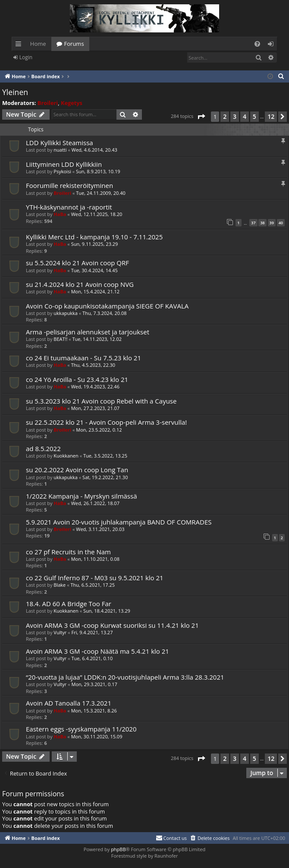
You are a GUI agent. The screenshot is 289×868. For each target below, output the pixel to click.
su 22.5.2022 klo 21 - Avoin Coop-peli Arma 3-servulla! (106, 422)
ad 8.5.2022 (43, 448)
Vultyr (60, 632)
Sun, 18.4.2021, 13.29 (107, 611)
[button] (201, 117)
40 (281, 223)
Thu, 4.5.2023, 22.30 (93, 365)
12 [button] (271, 116)
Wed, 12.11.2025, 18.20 (97, 214)
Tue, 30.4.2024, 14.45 (94, 270)
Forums (74, 44)
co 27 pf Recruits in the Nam (68, 552)
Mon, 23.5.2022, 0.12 (99, 430)
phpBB (118, 849)
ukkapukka (66, 313)
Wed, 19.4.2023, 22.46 (95, 386)
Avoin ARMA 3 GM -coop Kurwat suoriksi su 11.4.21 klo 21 (112, 625)
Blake (60, 585)
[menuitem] (257, 44)
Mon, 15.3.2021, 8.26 (94, 711)
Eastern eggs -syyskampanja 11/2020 (81, 729)
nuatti (60, 150)
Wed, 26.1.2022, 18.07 (95, 503)
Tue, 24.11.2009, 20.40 (101, 193)
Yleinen (15, 92)
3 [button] (235, 116)
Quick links (20, 45)
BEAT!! (60, 339)
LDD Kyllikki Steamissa (60, 143)
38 (262, 223)
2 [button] (225, 116)
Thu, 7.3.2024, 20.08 (105, 313)
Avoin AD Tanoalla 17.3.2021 (69, 703)
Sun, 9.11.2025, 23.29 (95, 244)
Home (38, 44)
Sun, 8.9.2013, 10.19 (98, 171)
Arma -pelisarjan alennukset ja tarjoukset (88, 332)
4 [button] (245, 116)
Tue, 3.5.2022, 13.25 (105, 456)
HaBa (60, 214)
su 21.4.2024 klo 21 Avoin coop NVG (80, 284)
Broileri (48, 103)
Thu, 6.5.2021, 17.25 (93, 585)
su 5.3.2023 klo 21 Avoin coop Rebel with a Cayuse (101, 401)
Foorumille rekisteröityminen (69, 185)
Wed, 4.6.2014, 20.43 (94, 150)
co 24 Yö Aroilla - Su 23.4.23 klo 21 (77, 379)
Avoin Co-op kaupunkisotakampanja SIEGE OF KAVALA (107, 306)
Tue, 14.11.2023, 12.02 (97, 339)
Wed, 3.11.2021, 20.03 (100, 529)
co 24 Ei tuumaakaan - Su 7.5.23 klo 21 (83, 358)
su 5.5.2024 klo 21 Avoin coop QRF (77, 263)
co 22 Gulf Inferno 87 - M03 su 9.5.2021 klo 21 (95, 578)
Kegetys (72, 103)
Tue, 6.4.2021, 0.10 (92, 658)
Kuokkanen (66, 456)
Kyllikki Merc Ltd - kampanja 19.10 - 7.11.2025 (94, 237)
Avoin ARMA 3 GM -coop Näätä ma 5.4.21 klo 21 (97, 651)
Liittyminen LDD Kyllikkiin (64, 164)
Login (26, 57)
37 (253, 223)
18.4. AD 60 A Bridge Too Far (69, 604)
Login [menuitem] (272, 45)
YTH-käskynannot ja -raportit (69, 207)
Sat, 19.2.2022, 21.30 (105, 477)
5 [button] (254, 116)
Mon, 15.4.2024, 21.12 (96, 291)
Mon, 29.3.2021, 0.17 (94, 684)
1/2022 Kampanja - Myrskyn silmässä (82, 496)
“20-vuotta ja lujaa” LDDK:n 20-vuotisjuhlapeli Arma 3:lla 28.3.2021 (125, 677)
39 (272, 223)
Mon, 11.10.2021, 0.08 (96, 559)
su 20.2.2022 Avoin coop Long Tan (77, 470)
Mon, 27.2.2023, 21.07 (96, 408)
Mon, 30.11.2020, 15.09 (97, 736)
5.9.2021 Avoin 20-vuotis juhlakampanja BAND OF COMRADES (119, 522)
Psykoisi (62, 171)
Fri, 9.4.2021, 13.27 (92, 632)
